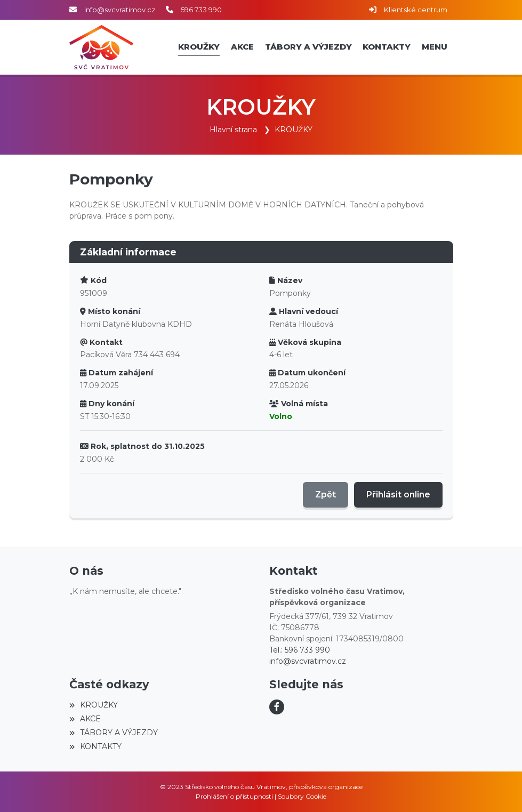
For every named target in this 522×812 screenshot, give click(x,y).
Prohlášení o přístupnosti (234, 796)
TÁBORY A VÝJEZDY (114, 733)
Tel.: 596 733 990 (300, 650)
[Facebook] (277, 707)
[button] (435, 47)
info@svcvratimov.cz (120, 10)
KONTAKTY (95, 746)
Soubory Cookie (302, 796)
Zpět (326, 495)
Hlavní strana (233, 130)
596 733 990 (201, 10)
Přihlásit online (398, 495)
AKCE (85, 719)
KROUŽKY (294, 130)
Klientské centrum (416, 10)
